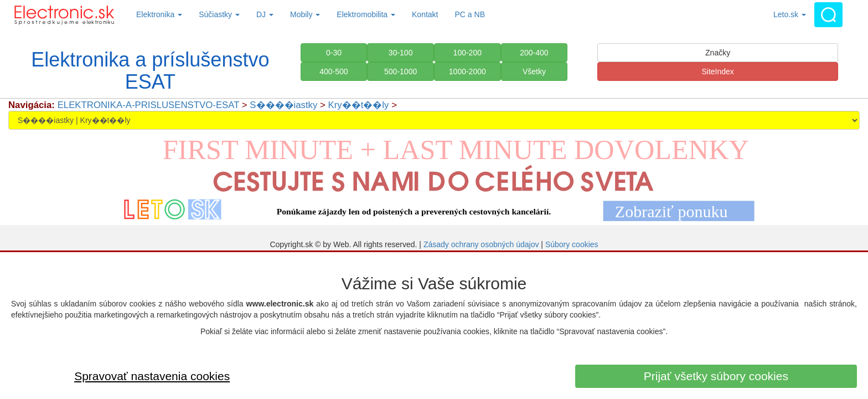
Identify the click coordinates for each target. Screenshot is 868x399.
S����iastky (283, 105)
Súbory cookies (572, 244)
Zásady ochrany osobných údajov (481, 244)
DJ (265, 14)
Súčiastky (219, 14)
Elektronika (159, 14)
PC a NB (470, 14)
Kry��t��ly (359, 105)
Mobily (305, 14)
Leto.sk (790, 14)
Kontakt (425, 14)
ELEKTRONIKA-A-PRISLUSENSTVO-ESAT (149, 105)
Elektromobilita (366, 14)
